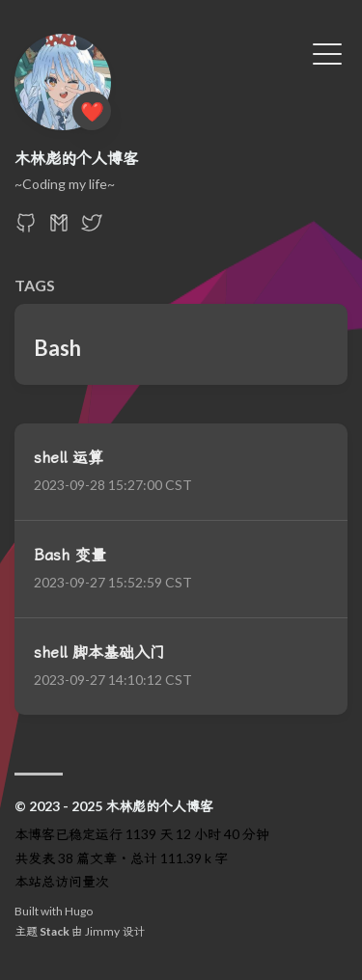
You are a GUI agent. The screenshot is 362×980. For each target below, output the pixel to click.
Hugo (79, 911)
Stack (55, 931)
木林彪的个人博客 (76, 158)
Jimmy (102, 931)
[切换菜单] (327, 52)
